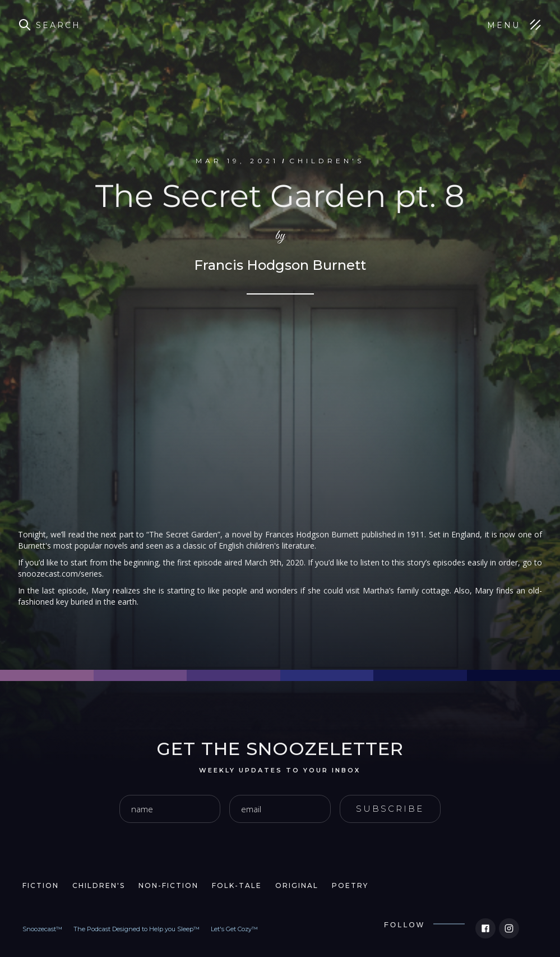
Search (58, 25)
